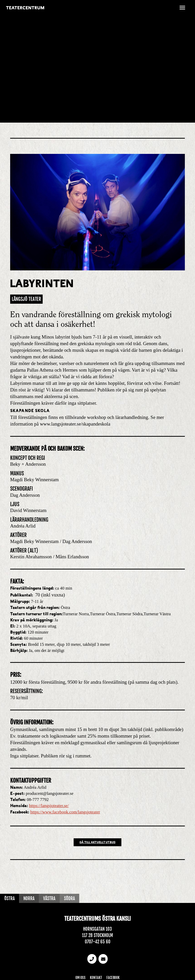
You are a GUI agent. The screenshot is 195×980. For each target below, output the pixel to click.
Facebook (113, 978)
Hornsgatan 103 (97, 929)
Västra (49, 898)
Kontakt (96, 978)
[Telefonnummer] (92, 959)
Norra (29, 898)
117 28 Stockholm (97, 935)
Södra (69, 898)
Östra (10, 898)
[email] (103, 959)
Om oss (81, 978)
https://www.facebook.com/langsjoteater (65, 812)
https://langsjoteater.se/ (49, 806)
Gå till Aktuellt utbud (98, 843)
